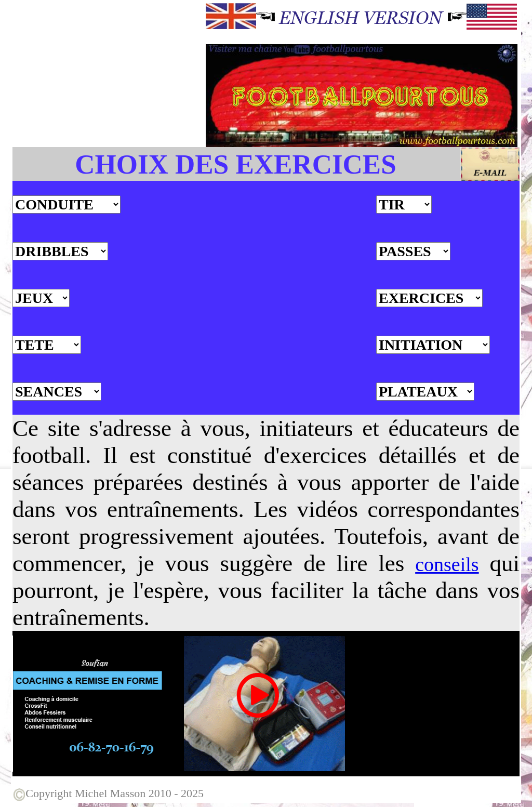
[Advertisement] (108, 74)
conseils (447, 564)
